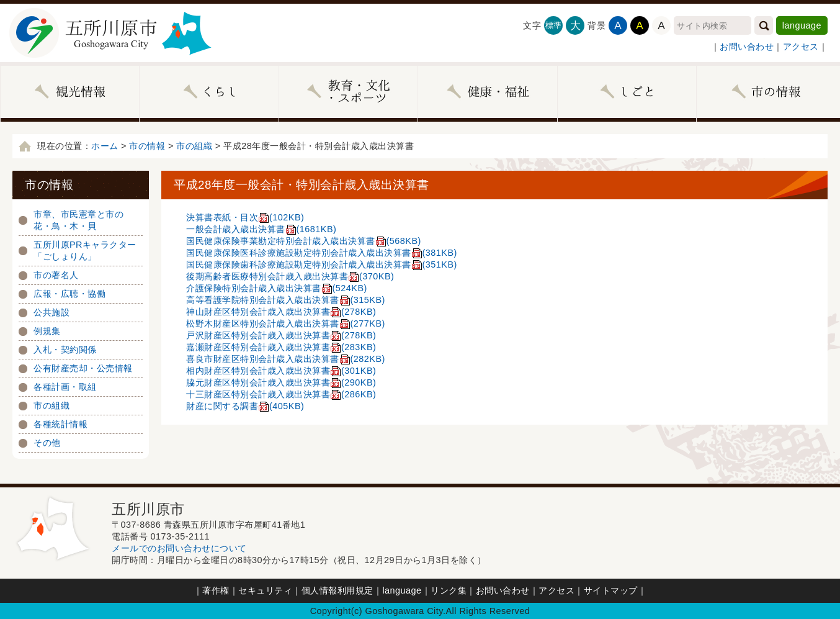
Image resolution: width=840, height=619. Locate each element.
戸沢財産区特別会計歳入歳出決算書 (281, 335)
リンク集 (449, 590)
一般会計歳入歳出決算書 (261, 229)
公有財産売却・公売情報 (83, 368)
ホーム (105, 146)
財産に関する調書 (245, 406)
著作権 (216, 590)
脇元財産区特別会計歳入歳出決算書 (281, 382)
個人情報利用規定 (337, 590)
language (802, 25)
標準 (554, 25)
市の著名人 (56, 275)
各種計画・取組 (65, 387)
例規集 (47, 331)
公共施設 (51, 312)
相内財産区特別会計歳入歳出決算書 (281, 371)
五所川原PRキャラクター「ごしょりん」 (85, 251)
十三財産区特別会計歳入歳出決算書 (281, 394)
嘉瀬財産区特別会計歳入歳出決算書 (281, 347)
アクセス (801, 47)
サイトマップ (611, 590)
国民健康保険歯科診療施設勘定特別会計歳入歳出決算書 (322, 264)
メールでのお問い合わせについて (179, 548)
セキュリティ (265, 590)
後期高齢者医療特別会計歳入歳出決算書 (290, 276)
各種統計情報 (60, 424)
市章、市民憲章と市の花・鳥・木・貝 (78, 220)
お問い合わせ (747, 47)
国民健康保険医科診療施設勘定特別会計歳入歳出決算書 (322, 253)
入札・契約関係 (65, 350)
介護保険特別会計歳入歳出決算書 (277, 288)
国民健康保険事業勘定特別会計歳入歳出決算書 (304, 241)
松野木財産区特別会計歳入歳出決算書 (286, 323)
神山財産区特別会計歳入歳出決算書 (281, 312)
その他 (47, 443)
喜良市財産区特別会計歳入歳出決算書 (286, 359)
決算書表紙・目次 (245, 217)
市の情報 (147, 146)
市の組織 (194, 146)
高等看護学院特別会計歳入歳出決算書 (286, 300)
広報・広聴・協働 (69, 294)
